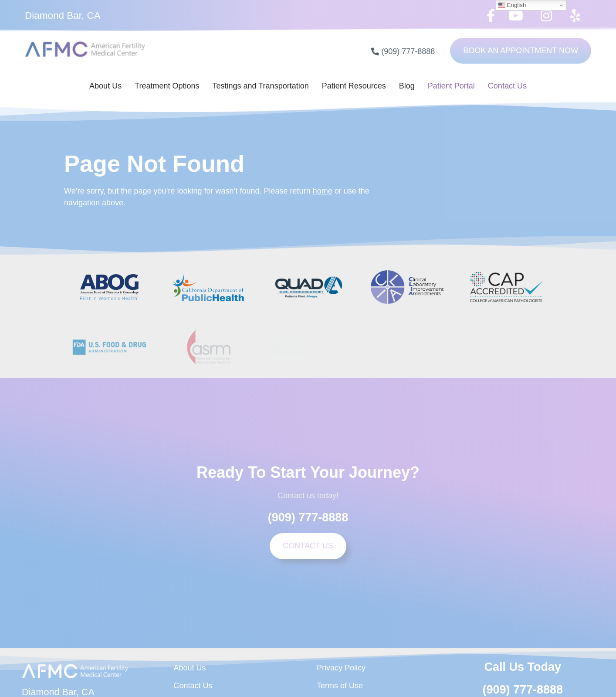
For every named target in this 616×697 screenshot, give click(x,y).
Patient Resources (354, 86)
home (323, 191)
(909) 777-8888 (308, 517)
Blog (407, 86)
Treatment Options (167, 86)
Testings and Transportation (261, 86)
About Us (105, 86)
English (512, 5)
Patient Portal (451, 86)
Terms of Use (340, 686)
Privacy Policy (341, 668)
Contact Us (507, 86)
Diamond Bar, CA (63, 15)
